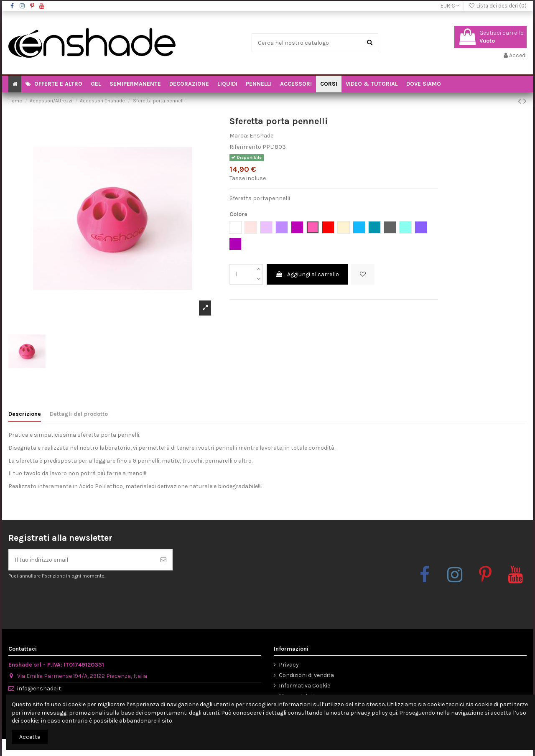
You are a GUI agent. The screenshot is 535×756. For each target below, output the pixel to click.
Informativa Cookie (304, 686)
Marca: (239, 136)
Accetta (30, 737)
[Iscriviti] (163, 560)
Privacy (289, 665)
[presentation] (78, 600)
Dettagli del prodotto (79, 414)
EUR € (450, 6)
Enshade (261, 136)
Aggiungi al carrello (307, 274)
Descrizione (25, 414)
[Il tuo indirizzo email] (82, 560)
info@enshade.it (39, 689)
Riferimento (245, 147)
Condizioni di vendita (306, 675)
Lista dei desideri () (497, 6)
